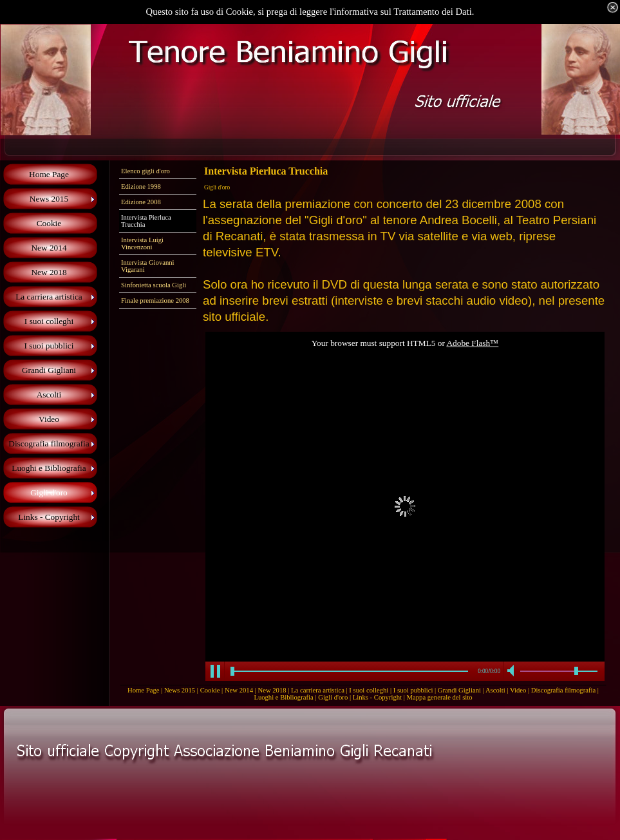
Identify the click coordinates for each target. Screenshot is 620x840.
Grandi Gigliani (459, 690)
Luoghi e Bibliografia (283, 697)
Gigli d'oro (333, 697)
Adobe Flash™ (472, 343)
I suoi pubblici (413, 690)
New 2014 (239, 690)
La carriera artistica (318, 690)
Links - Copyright (377, 697)
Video (518, 690)
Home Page (143, 690)
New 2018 (272, 690)
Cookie (210, 690)
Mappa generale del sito (440, 697)
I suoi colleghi (369, 690)
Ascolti (495, 690)
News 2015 (180, 690)
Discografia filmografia (563, 690)
